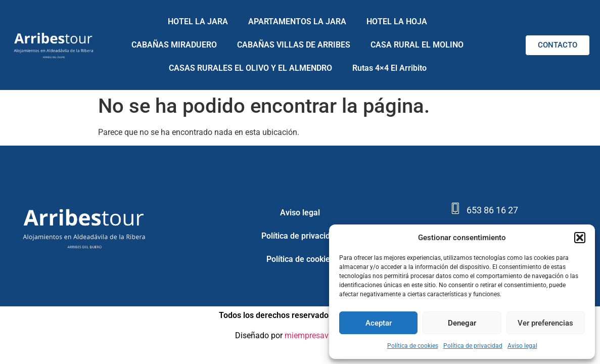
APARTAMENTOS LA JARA (297, 21)
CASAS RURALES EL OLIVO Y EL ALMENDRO (250, 68)
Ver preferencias (545, 323)
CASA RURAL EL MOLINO (417, 45)
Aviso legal (522, 346)
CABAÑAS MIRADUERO (174, 45)
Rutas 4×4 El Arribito (389, 68)
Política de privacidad (473, 346)
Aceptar (379, 323)
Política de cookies (413, 346)
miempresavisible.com (325, 335)
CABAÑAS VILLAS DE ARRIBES (294, 45)
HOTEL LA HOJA (397, 21)
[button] (580, 238)
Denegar (462, 323)
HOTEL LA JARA (198, 21)
